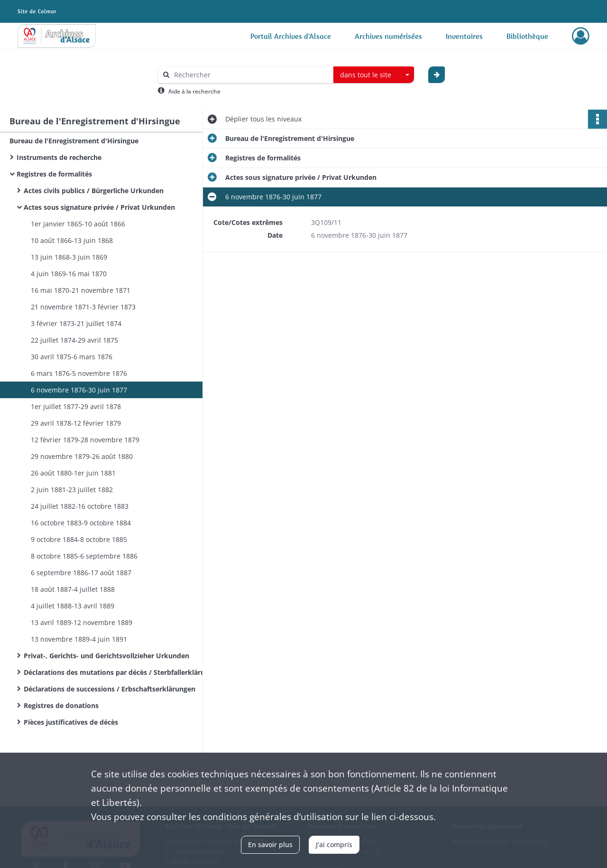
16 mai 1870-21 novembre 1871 (81, 290)
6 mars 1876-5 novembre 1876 (79, 373)
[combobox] (374, 75)
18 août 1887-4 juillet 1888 (73, 589)
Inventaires (464, 36)
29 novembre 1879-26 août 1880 (82, 456)
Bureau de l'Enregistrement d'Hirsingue (74, 141)
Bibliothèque (527, 36)
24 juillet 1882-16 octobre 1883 (80, 506)
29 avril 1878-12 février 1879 (76, 423)
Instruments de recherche (59, 157)
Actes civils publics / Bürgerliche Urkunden (94, 191)
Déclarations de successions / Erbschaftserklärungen (110, 689)
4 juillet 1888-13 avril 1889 (73, 606)
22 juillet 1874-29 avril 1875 (74, 340)
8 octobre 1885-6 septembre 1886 (84, 556)
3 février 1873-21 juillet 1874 (76, 323)
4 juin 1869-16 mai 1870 (69, 274)
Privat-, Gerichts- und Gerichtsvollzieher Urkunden (106, 656)
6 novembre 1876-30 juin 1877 (79, 390)
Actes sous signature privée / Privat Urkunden (99, 207)
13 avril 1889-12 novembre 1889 (82, 622)
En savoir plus (270, 845)
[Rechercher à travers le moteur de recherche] (250, 75)
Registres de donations (61, 705)
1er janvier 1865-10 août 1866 (78, 224)
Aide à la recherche (194, 91)
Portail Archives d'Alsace (291, 36)
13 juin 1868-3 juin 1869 (69, 257)
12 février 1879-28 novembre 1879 (85, 440)
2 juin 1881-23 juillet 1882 (72, 490)
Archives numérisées (388, 36)
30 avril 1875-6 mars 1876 (72, 357)
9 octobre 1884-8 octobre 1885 (79, 539)
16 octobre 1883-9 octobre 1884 (81, 523)
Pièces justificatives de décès (71, 722)
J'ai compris (334, 845)
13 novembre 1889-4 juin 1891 (79, 639)
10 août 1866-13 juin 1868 (72, 240)
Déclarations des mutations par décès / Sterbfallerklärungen (119, 672)
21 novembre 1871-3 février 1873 (83, 307)
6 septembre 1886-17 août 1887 (81, 573)
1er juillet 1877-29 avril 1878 (76, 406)
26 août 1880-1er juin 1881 (73, 473)
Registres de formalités (54, 174)
